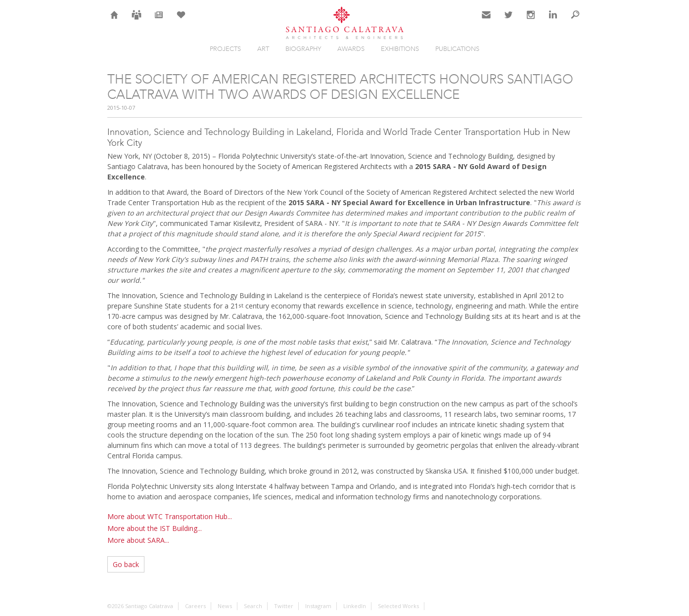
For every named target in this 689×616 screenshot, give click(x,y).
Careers (137, 21)
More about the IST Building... (155, 528)
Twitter (509, 21)
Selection (181, 21)
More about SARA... (138, 540)
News (159, 21)
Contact (486, 21)
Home (115, 21)
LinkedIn (553, 21)
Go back (126, 564)
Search (575, 21)
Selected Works (398, 606)
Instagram (531, 21)
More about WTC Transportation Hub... (170, 516)
